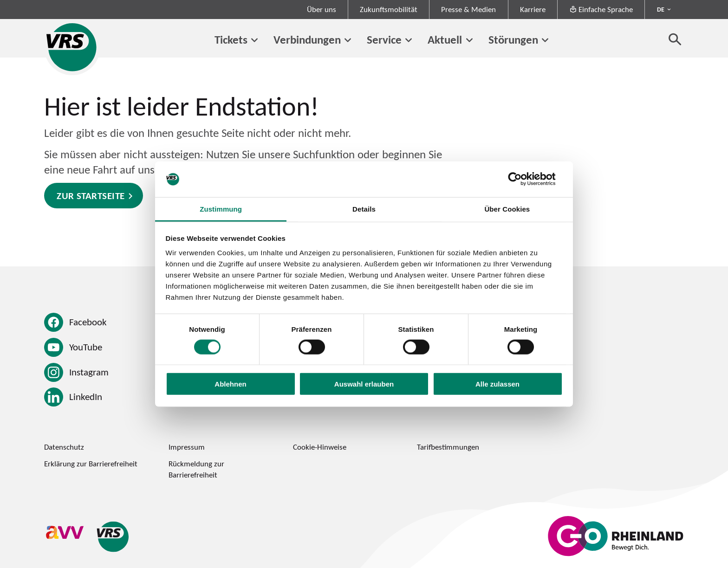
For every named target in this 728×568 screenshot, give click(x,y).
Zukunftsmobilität (389, 9)
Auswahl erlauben (364, 384)
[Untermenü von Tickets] (254, 40)
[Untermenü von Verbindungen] (348, 40)
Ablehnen (230, 384)
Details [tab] (364, 209)
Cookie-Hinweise (320, 447)
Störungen (513, 39)
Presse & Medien (468, 9)
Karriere (533, 9)
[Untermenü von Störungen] (545, 40)
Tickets (231, 39)
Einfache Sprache (601, 9)
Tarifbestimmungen (448, 447)
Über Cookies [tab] (507, 209)
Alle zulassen (497, 384)
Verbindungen (307, 39)
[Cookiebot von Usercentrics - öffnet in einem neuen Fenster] (522, 179)
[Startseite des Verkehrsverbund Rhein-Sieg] (72, 47)
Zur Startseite (91, 196)
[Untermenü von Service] (409, 40)
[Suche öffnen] (675, 39)
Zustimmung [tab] (221, 209)
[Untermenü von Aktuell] (469, 40)
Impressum (187, 447)
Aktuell (445, 39)
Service (384, 39)
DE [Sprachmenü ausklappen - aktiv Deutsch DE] (661, 9)
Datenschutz (64, 447)
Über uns (322, 9)
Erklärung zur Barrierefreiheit (91, 464)
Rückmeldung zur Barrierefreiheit (196, 469)
